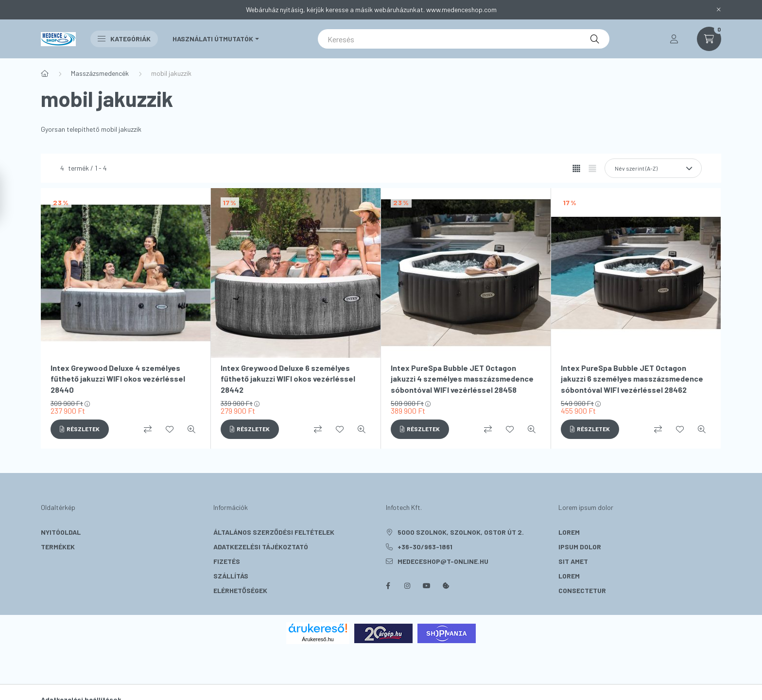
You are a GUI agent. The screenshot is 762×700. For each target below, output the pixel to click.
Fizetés (227, 561)
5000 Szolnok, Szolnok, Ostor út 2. (461, 532)
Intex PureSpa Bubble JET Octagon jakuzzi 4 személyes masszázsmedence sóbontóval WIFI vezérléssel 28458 (462, 379)
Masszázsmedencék (100, 73)
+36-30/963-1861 (425, 547)
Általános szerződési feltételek (274, 532)
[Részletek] (80, 429)
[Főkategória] (45, 73)
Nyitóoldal (61, 532)
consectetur (582, 590)
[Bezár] (719, 10)
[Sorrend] (653, 168)
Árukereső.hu (318, 639)
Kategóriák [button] (124, 39)
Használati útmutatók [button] (213, 39)
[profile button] (674, 39)
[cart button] (709, 39)
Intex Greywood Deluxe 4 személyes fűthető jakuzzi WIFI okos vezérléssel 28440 (118, 379)
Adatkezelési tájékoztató (261, 547)
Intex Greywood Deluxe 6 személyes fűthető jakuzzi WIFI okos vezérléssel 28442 (288, 379)
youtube (427, 586)
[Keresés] (464, 39)
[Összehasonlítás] (148, 429)
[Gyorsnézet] (191, 429)
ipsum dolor (580, 547)
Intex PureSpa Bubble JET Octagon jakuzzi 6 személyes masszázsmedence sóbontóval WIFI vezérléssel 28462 (632, 379)
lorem (569, 532)
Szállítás (231, 576)
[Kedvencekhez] (170, 429)
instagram (407, 586)
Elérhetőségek (240, 590)
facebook (388, 586)
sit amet (573, 561)
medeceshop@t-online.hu (443, 561)
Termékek (58, 547)
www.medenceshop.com (461, 9)
